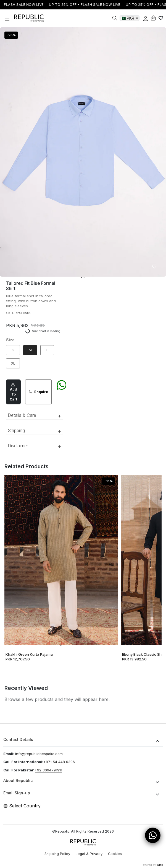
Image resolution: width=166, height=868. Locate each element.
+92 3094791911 (48, 770)
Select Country (22, 806)
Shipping (35, 431)
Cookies (115, 854)
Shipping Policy (57, 854)
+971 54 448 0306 (59, 762)
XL (13, 363)
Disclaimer (35, 446)
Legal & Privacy (89, 854)
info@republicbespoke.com (39, 754)
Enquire (38, 392)
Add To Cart (13, 392)
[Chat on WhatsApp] (62, 392)
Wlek (160, 865)
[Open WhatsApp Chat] (153, 835)
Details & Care (35, 416)
